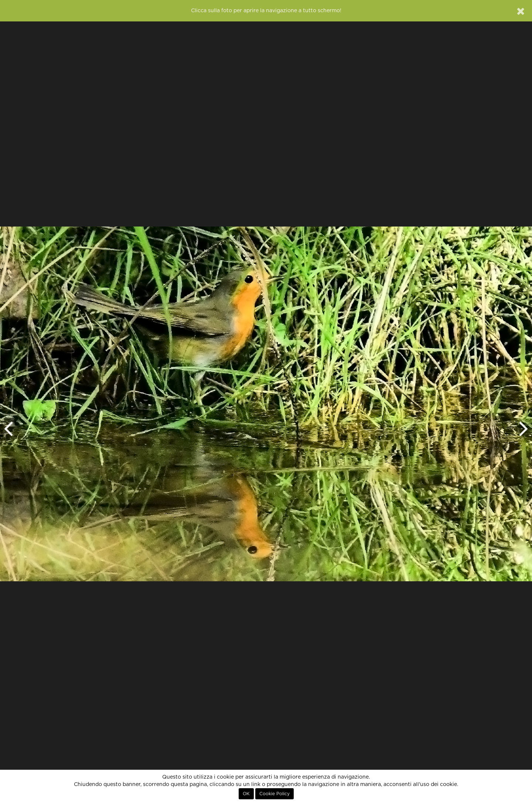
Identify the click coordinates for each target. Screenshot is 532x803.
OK (246, 794)
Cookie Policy (274, 794)
